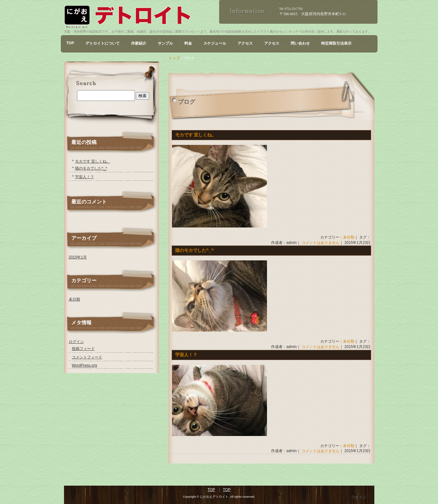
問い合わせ (300, 43)
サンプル (165, 43)
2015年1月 (78, 257)
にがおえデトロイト (142, 17)
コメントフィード (87, 357)
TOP (70, 43)
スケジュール (215, 43)
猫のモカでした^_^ (195, 250)
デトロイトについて (103, 43)
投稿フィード (83, 349)
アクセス (245, 43)
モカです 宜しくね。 (196, 135)
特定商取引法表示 (336, 43)
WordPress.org (85, 365)
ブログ (187, 102)
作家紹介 (139, 43)
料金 (188, 43)
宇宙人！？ (186, 355)
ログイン (76, 342)
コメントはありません (321, 243)
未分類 (349, 237)
